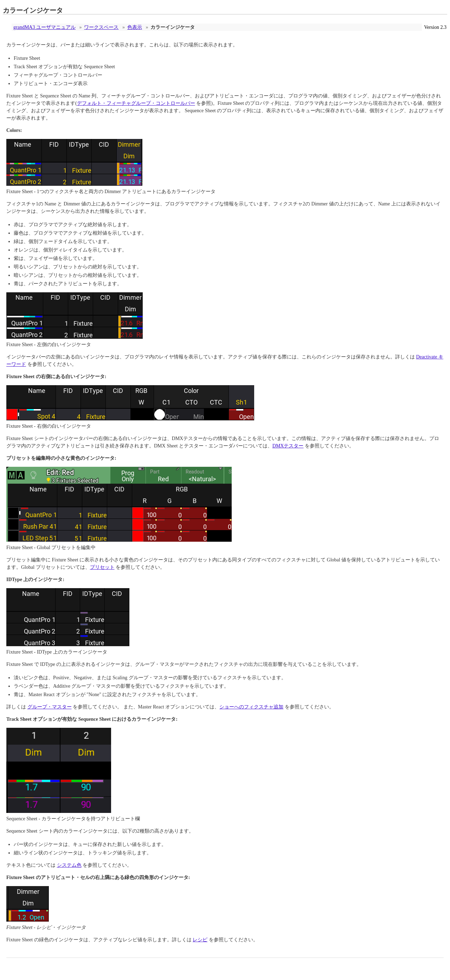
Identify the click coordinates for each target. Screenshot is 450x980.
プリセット (102, 567)
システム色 (69, 865)
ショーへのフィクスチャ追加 (251, 707)
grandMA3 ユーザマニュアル (44, 27)
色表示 (135, 27)
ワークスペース (101, 27)
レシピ (200, 940)
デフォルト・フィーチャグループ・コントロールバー (136, 103)
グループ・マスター (50, 707)
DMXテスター (288, 446)
